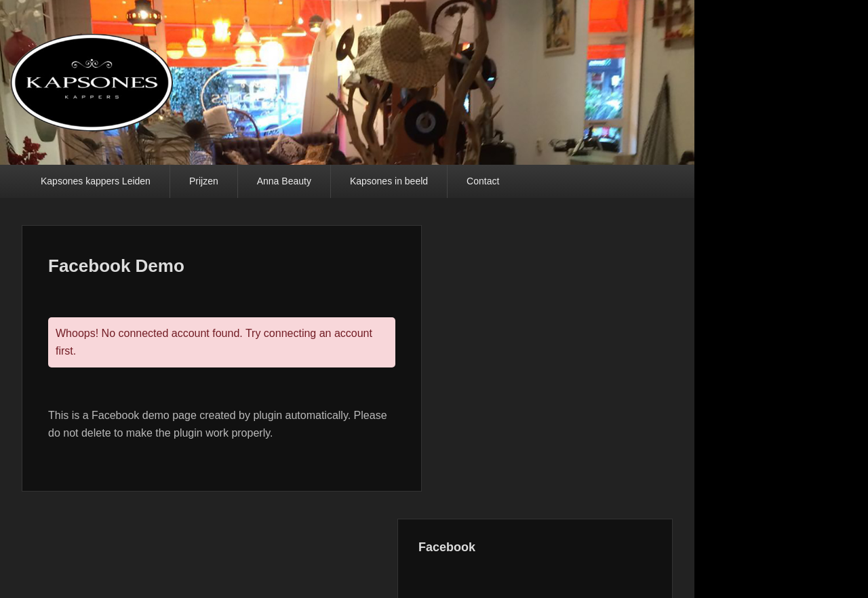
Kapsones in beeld (389, 181)
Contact (483, 181)
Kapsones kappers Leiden (96, 181)
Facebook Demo (116, 266)
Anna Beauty (284, 181)
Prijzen (204, 181)
